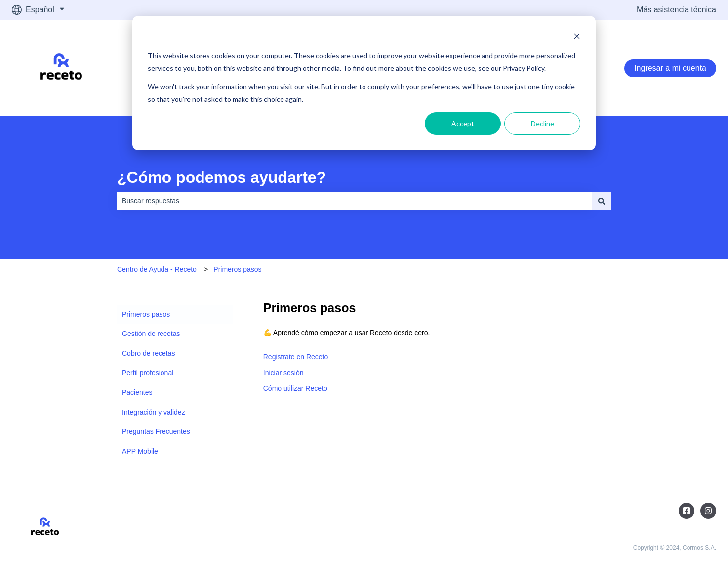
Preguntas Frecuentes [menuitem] (156, 431)
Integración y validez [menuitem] (154, 412)
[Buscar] (602, 201)
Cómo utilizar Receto (295, 388)
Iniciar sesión (283, 373)
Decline (543, 123)
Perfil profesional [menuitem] (148, 373)
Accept (463, 123)
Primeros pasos (237, 269)
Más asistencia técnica (676, 10)
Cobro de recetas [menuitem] (148, 353)
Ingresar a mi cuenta (670, 68)
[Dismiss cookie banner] (577, 37)
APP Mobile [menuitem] (140, 451)
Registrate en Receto (296, 357)
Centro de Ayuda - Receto (157, 269)
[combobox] (355, 201)
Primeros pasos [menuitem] (146, 314)
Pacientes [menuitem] (137, 392)
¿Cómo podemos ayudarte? (222, 177)
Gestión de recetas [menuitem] (151, 334)
